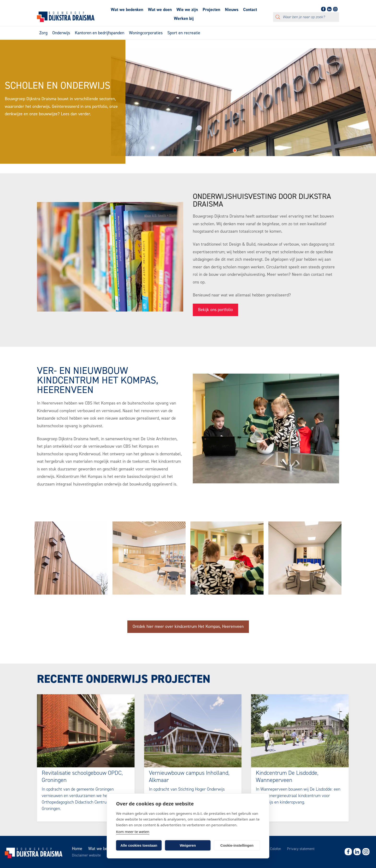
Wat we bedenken (127, 10)
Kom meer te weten (133, 832)
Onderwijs (61, 33)
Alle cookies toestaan (139, 845)
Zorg (43, 33)
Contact (250, 10)
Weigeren (188, 845)
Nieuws (232, 10)
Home (77, 849)
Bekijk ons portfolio (215, 310)
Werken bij (184, 18)
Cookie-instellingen (237, 845)
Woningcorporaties (146, 33)
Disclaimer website (86, 855)
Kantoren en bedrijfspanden (100, 33)
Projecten (211, 10)
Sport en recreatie (184, 33)
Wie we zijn (187, 10)
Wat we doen (160, 10)
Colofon (276, 849)
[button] (235, 153)
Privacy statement (301, 849)
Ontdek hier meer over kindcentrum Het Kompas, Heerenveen (188, 626)
